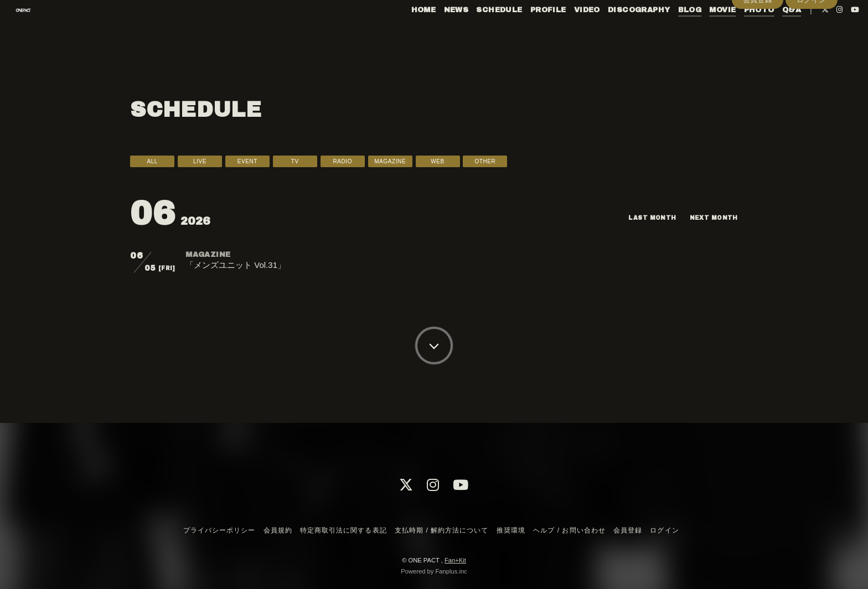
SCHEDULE (476, 32)
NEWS (433, 32)
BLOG (667, 32)
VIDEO (564, 32)
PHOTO (736, 32)
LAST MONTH (642, 218)
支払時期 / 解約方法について (442, 530)
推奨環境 (511, 530)
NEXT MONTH (711, 218)
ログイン (812, 51)
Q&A (768, 32)
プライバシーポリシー (219, 530)
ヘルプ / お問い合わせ (569, 530)
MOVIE (700, 32)
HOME (401, 32)
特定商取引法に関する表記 (343, 530)
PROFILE (525, 32)
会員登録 (758, 51)
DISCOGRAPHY (616, 32)
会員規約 (278, 530)
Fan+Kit (455, 560)
